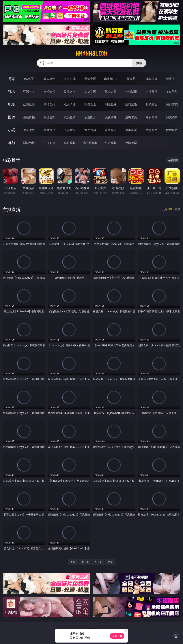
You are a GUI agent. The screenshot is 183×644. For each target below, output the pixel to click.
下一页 (98, 562)
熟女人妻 (111, 92)
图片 (12, 117)
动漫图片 (90, 117)
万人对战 (70, 79)
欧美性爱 (90, 104)
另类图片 (172, 117)
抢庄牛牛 (172, 79)
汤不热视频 (90, 143)
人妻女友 (70, 130)
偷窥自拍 (29, 117)
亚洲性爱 (29, 104)
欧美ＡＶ (70, 92)
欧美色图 (70, 117)
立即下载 (117, 636)
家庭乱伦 (49, 130)
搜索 (139, 63)
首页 (73, 562)
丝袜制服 (131, 92)
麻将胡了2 (111, 79)
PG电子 (29, 79)
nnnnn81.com (91, 54)
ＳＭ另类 (172, 92)
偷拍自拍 (49, 104)
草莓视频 (70, 143)
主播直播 (152, 92)
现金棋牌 (152, 79)
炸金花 (131, 79)
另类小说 (131, 130)
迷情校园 (111, 130)
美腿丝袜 (111, 117)
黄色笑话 (152, 130)
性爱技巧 (172, 130)
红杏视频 (111, 143)
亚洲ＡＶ (29, 92)
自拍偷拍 (49, 92)
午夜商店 (49, 143)
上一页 (85, 562)
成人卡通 (70, 104)
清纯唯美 (131, 117)
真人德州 (49, 79)
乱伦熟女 (152, 104)
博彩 (12, 79)
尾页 (110, 562)
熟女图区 (152, 117)
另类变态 (172, 104)
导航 (12, 143)
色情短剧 (131, 143)
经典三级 (131, 104)
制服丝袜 (111, 104)
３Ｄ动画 (90, 92)
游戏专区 (90, 79)
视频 (12, 91)
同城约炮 (29, 143)
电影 (12, 104)
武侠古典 (90, 130)
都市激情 (29, 130)
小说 (12, 130)
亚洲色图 (49, 117)
